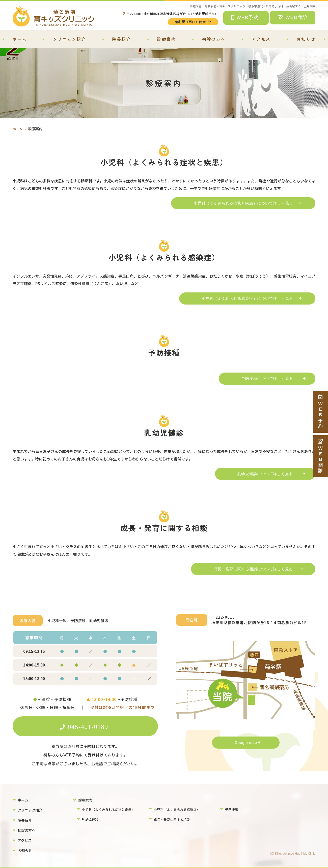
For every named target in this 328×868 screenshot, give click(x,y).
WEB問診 (293, 17)
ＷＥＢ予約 (320, 412)
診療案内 (166, 39)
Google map (246, 742)
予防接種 (232, 809)
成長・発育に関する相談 (173, 819)
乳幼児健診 (91, 819)
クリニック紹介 (69, 39)
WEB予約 (245, 18)
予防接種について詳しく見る (262, 378)
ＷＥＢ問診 (320, 456)
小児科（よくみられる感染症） (179, 809)
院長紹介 (121, 39)
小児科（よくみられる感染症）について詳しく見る (242, 298)
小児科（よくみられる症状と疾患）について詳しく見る (238, 203)
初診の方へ (214, 39)
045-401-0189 (85, 726)
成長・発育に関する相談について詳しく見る (248, 569)
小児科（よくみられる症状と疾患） (110, 809)
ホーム (20, 39)
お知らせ (306, 39)
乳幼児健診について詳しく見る (260, 474)
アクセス (261, 39)
